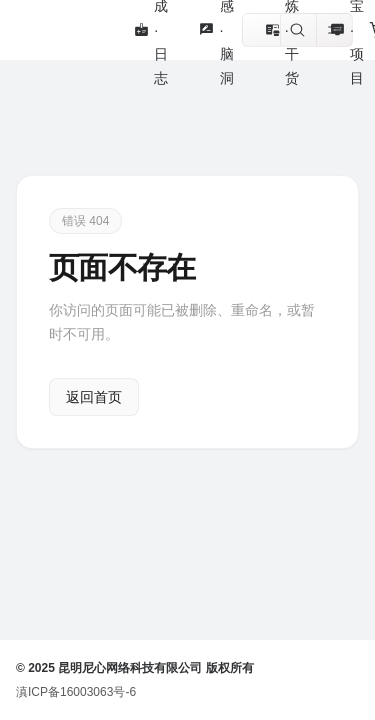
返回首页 (94, 397)
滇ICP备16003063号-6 (76, 692)
